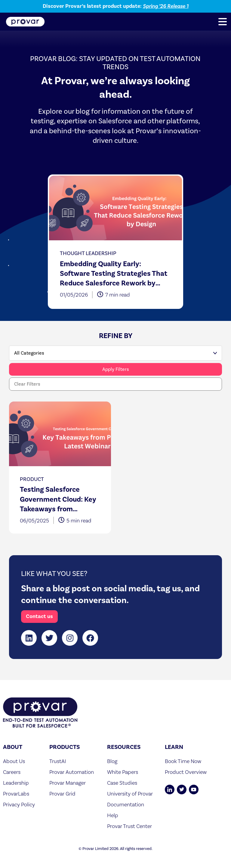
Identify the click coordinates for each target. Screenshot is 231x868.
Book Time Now (183, 761)
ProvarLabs (16, 794)
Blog (112, 761)
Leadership (16, 783)
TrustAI (58, 761)
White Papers (123, 772)
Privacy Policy (19, 804)
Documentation (126, 804)
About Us (14, 761)
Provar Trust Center (129, 826)
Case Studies (122, 783)
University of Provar (130, 794)
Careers (12, 772)
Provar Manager (68, 783)
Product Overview (186, 772)
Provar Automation (72, 772)
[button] (223, 22)
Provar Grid (62, 794)
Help (113, 815)
